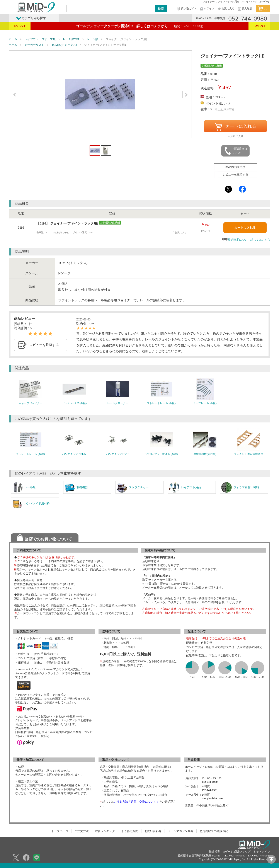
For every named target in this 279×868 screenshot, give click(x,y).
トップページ (60, 831)
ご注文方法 (82, 831)
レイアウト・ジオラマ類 (40, 39)
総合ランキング (105, 831)
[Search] (111, 9)
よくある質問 (130, 831)
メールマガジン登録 (181, 831)
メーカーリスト (34, 45)
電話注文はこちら (236, 151)
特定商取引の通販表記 (214, 831)
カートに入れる (235, 127)
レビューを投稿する (44, 345)
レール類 (92, 39)
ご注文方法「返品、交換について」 (136, 802)
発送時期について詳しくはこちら (249, 240)
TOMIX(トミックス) (64, 45)
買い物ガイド (187, 9)
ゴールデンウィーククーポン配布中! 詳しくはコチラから (139, 26)
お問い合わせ (153, 831)
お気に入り (226, 9)
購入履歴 (245, 9)
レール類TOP (71, 39)
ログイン (207, 9)
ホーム (13, 39)
